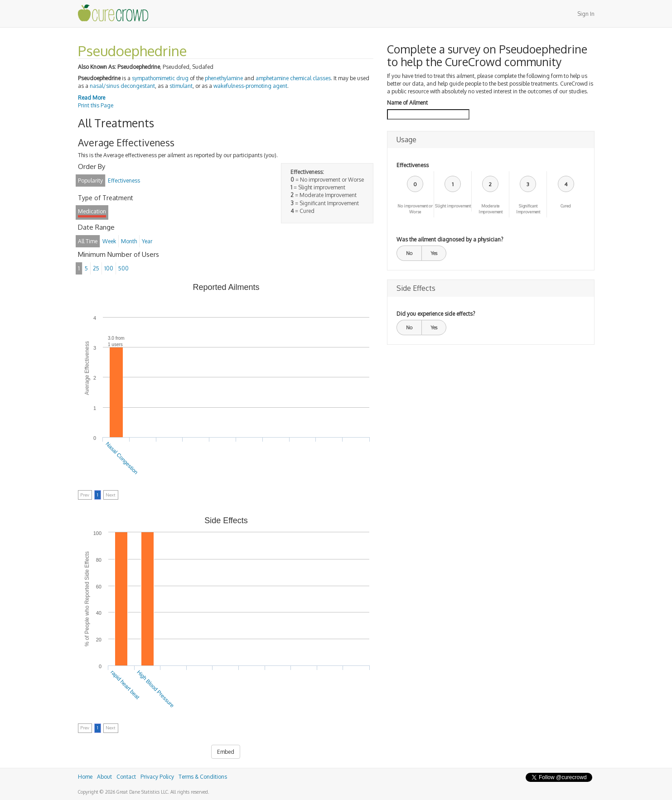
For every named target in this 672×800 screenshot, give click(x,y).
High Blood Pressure (155, 689)
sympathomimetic (153, 78)
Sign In (586, 14)
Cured (566, 206)
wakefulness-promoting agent (250, 86)
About (104, 777)
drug (182, 78)
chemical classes (310, 78)
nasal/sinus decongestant (122, 86)
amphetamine (272, 78)
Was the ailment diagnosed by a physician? (450, 239)
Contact (126, 777)
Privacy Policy (157, 777)
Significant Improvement (528, 209)
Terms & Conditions (203, 777)
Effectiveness (413, 165)
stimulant (181, 86)
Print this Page (96, 105)
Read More (92, 98)
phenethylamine (224, 78)
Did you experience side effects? (436, 314)
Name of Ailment (407, 103)
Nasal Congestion (122, 458)
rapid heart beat (125, 685)
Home (85, 777)
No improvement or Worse (415, 209)
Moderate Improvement (491, 209)
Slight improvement (453, 206)
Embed (226, 752)
